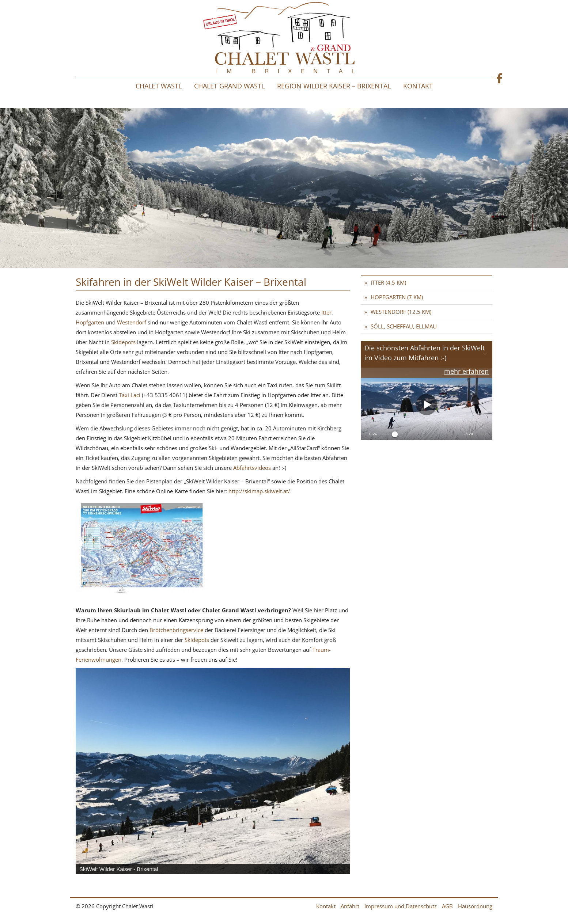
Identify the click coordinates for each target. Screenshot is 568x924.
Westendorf (132, 322)
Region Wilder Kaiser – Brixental (334, 86)
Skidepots (124, 342)
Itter (326, 312)
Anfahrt (350, 906)
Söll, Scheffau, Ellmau (404, 326)
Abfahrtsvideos (253, 468)
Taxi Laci (130, 395)
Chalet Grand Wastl (229, 86)
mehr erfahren (466, 371)
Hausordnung (475, 906)
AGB (447, 906)
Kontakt (418, 86)
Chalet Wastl (159, 86)
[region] (213, 771)
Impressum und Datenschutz (401, 906)
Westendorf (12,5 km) (401, 312)
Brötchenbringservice (177, 630)
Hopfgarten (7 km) (397, 297)
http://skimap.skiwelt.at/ (259, 491)
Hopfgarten (90, 322)
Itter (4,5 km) (388, 282)
